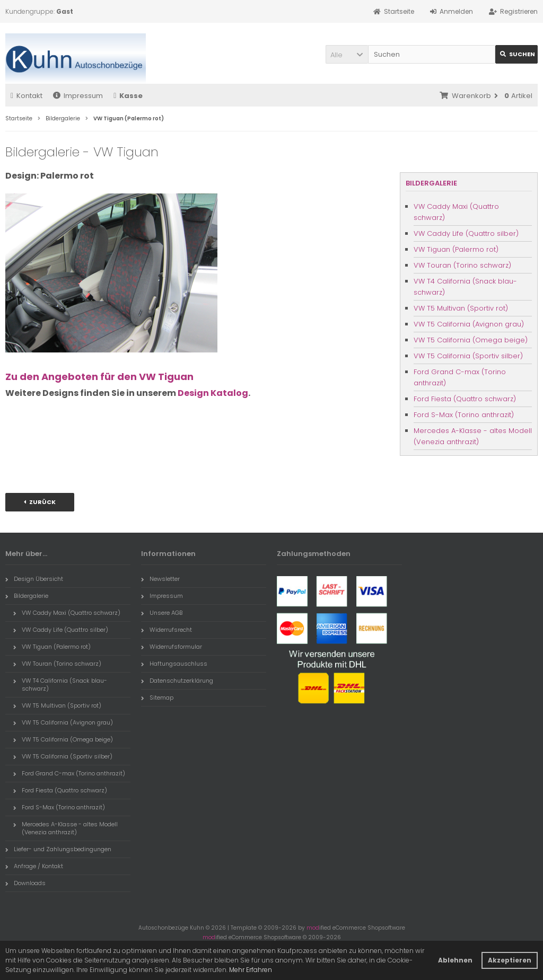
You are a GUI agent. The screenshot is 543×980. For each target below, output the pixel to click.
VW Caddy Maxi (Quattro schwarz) (456, 212)
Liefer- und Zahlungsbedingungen (58, 849)
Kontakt (27, 96)
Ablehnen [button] (455, 960)
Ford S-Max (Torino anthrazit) (464, 415)
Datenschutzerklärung (177, 681)
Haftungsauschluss (174, 664)
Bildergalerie (431, 183)
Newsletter (160, 579)
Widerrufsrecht (167, 630)
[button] (347, 54)
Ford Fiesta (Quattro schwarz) (465, 399)
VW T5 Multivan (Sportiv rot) (461, 308)
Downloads (25, 883)
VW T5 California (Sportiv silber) (468, 356)
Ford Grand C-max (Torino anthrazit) (460, 377)
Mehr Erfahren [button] (251, 970)
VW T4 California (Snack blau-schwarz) (465, 287)
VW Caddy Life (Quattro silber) (466, 233)
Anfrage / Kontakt (34, 866)
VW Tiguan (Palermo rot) (456, 249)
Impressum (78, 96)
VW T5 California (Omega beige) (471, 340)
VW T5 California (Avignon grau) (469, 324)
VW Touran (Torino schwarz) (462, 265)
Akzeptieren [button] (510, 960)
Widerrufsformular (172, 647)
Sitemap (157, 698)
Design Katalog (213, 393)
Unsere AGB (162, 613)
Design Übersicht (34, 579)
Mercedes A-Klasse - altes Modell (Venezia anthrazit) (473, 436)
